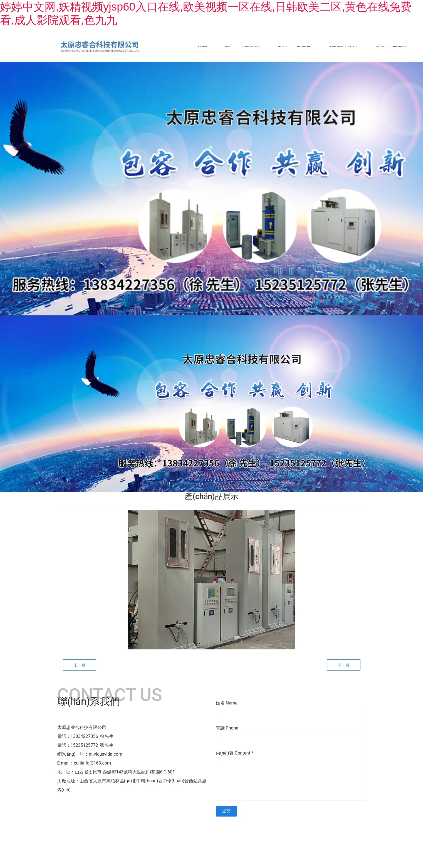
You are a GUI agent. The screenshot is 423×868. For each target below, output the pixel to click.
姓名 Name (227, 705)
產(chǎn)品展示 (294, 49)
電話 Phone (227, 730)
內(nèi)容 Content (235, 755)
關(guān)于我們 (242, 49)
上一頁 (80, 667)
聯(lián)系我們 (392, 49)
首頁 (202, 49)
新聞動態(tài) (343, 49)
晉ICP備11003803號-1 (259, 829)
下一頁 (344, 667)
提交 (226, 813)
